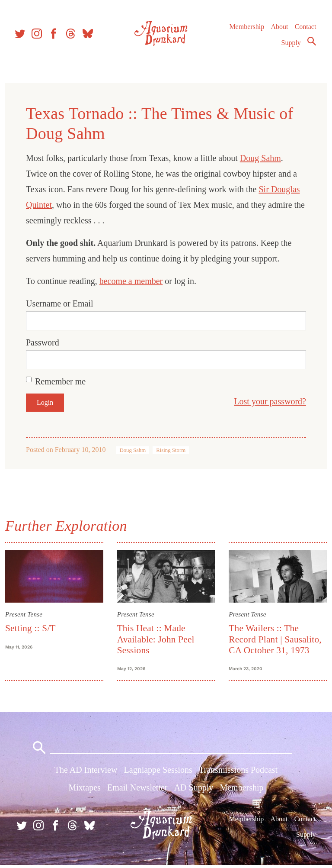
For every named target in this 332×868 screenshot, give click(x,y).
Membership (246, 30)
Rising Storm (172, 450)
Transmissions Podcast (238, 773)
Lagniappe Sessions (158, 773)
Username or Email (61, 303)
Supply (291, 46)
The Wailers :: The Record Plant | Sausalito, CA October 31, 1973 (275, 639)
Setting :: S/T (32, 628)
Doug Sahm (262, 158)
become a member (133, 281)
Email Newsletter (137, 791)
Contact (305, 30)
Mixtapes (84, 791)
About (279, 30)
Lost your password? (268, 401)
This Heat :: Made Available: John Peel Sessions (156, 639)
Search (311, 45)
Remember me (62, 381)
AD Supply (194, 791)
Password (44, 342)
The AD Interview (86, 773)
